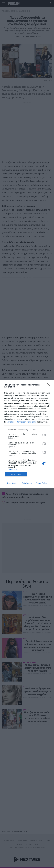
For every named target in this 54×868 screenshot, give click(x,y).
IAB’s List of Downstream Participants (21, 422)
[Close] (49, 385)
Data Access (27, 483)
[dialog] (27, 434)
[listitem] (27, 429)
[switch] (44, 435)
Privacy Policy (41, 483)
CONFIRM (16, 474)
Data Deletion (13, 483)
